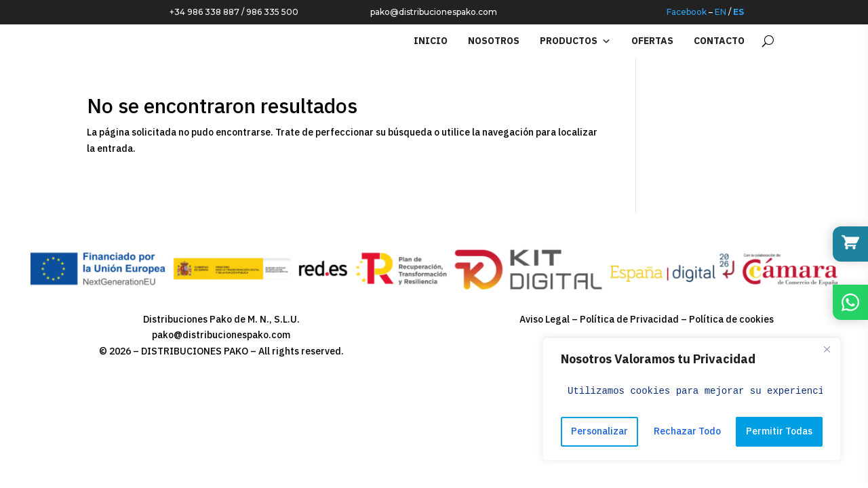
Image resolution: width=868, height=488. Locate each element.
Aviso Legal (545, 320)
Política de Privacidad (629, 320)
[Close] (827, 349)
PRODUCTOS (575, 41)
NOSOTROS (494, 41)
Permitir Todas (779, 431)
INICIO (431, 41)
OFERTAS (652, 41)
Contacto (719, 41)
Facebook (687, 10)
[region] (692, 399)
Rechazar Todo (687, 431)
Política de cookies (731, 320)
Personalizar (599, 431)
